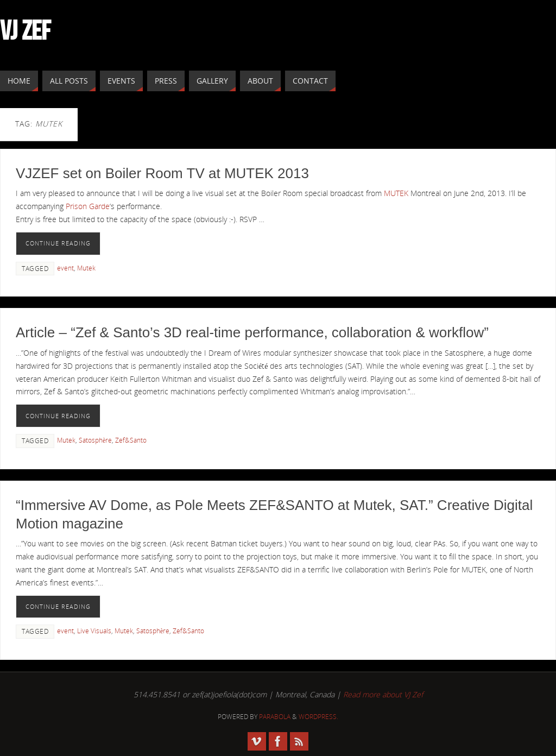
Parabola (275, 717)
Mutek (86, 268)
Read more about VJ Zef (383, 694)
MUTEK (396, 193)
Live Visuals (94, 631)
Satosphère (95, 440)
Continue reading (58, 243)
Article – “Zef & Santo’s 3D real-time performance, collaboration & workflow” (252, 332)
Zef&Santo (131, 440)
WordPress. (318, 717)
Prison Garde (88, 206)
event (65, 268)
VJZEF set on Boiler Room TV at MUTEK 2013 (162, 173)
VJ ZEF (25, 30)
